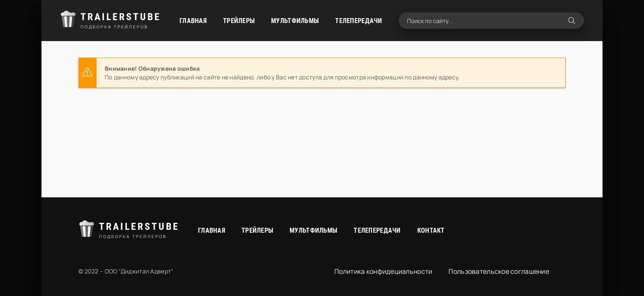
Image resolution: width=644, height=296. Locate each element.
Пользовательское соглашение (499, 271)
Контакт (431, 230)
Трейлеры (239, 21)
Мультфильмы (295, 21)
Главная (193, 21)
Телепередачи (359, 21)
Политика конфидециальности (383, 271)
